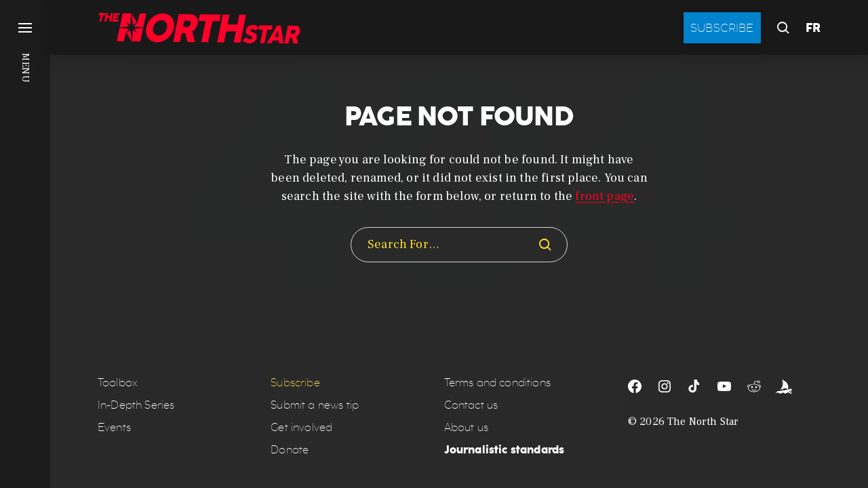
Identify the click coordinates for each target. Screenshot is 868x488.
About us (466, 427)
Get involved (301, 427)
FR (813, 28)
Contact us (471, 405)
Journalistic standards (505, 450)
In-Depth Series (136, 405)
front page (605, 196)
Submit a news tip (315, 405)
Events (114, 427)
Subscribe (722, 28)
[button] (25, 244)
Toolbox (118, 383)
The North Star (703, 422)
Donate (290, 450)
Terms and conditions (497, 383)
